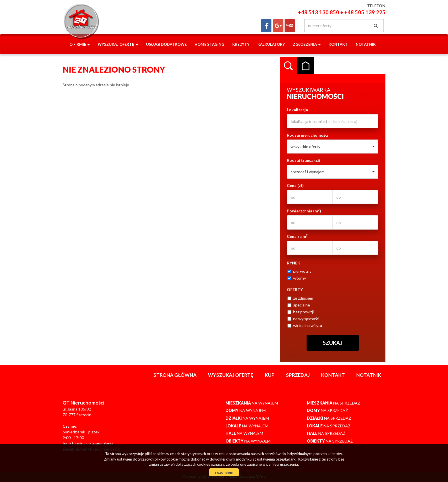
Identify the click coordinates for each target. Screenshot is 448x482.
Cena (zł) (295, 185)
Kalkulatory (271, 44)
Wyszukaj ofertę (231, 375)
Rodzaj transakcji (303, 160)
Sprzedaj (298, 375)
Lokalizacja (297, 110)
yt (290, 26)
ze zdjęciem (300, 298)
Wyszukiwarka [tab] (288, 66)
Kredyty (241, 44)
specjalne (299, 305)
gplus (278, 26)
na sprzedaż (334, 403)
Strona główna (175, 375)
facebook (266, 26)
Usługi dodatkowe (166, 44)
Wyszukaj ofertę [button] (118, 44)
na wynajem (252, 403)
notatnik (366, 44)
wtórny (297, 278)
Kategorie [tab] (305, 66)
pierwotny (299, 271)
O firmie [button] (80, 44)
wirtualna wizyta (305, 325)
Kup (270, 375)
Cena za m (297, 236)
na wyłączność (303, 319)
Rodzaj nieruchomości (308, 135)
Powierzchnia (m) (304, 211)
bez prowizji (301, 312)
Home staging (209, 44)
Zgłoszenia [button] (307, 44)
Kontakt (338, 44)
